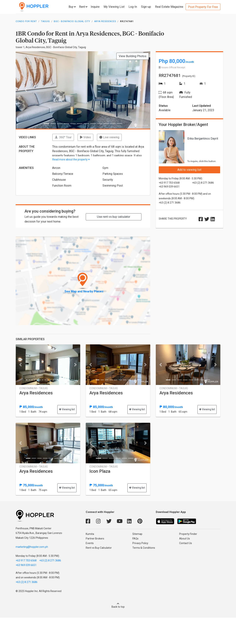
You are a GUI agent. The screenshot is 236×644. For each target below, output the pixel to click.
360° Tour (63, 137)
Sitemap (137, 534)
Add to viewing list (189, 170)
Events (90, 543)
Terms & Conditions (144, 548)
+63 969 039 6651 (26, 565)
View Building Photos (133, 56)
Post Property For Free (203, 7)
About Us (185, 539)
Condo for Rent (26, 21)
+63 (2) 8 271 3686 (50, 560)
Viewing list (67, 409)
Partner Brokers (95, 539)
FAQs (135, 539)
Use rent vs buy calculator (114, 217)
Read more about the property (71, 159)
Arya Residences (105, 21)
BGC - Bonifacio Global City (72, 21)
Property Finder (188, 534)
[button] (26, 90)
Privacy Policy (140, 543)
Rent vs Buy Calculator (99, 548)
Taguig (45, 21)
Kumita (90, 534)
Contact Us (186, 543)
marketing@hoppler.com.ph (32, 547)
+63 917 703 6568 (26, 560)
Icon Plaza (100, 471)
